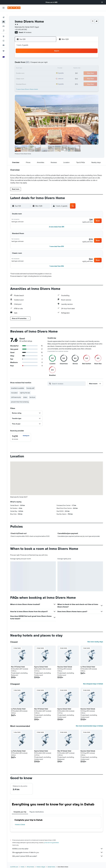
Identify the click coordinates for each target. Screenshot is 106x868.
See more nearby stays (95, 643)
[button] (102, 2)
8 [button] (45, 60)
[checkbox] (21, 439)
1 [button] (45, 55)
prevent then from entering (20, 403)
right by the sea (25, 394)
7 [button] (40, 60)
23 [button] (50, 70)
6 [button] (35, 60)
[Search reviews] (68, 385)
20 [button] (35, 70)
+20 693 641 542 (21, 26)
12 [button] (30, 65)
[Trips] (4, 48)
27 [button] (35, 75)
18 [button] (25, 70)
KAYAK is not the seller (58, 850)
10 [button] (20, 65)
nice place (14, 394)
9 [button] (50, 60)
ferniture (32, 399)
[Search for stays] (4, 18)
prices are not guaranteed (51, 844)
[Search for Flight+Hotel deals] (4, 27)
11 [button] (25, 65)
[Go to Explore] (4, 33)
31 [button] (20, 80)
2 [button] (50, 55)
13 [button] (35, 65)
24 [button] (20, 75)
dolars (25, 399)
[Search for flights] (4, 14)
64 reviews (27, 29)
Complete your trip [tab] (20, 813)
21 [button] (40, 70)
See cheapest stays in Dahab (93, 685)
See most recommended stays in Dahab (89, 727)
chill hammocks (16, 399)
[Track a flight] (4, 37)
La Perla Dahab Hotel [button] (88, 668)
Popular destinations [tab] (37, 813)
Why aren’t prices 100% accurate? (58, 857)
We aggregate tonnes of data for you (58, 854)
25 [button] (25, 75)
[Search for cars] (4, 23)
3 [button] (20, 60)
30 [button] (50, 75)
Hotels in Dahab (20, 826)
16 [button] (50, 65)
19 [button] (30, 70)
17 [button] (20, 70)
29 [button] (45, 75)
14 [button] (40, 65)
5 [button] (30, 60)
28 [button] (40, 75)
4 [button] (25, 60)
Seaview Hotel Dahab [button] (65, 668)
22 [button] (45, 70)
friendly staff (30, 389)
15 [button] (45, 65)
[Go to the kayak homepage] (14, 8)
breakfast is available (18, 389)
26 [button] (30, 75)
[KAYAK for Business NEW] (4, 42)
